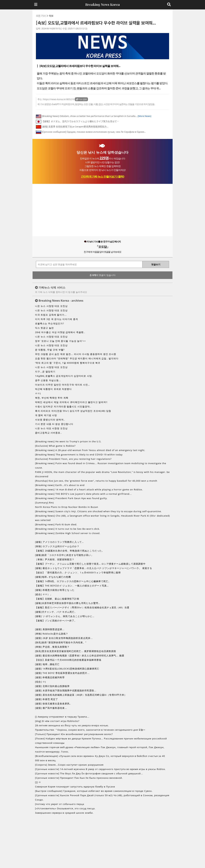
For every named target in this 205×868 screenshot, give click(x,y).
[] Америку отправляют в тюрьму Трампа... (62, 717)
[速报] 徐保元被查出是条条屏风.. (53, 704)
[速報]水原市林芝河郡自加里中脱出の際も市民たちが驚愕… (68, 603)
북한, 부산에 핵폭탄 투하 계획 (52, 398)
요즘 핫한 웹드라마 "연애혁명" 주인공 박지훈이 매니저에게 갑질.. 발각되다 (77, 358)
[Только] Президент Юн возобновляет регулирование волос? (74, 734)
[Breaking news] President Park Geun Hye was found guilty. (71, 498)
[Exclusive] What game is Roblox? (55, 446)
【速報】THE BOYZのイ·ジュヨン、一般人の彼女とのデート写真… (72, 586)
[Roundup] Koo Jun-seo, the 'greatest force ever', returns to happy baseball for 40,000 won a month (96, 481)
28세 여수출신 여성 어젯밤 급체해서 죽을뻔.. (60, 332)
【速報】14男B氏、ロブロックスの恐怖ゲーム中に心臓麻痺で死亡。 (73, 581)
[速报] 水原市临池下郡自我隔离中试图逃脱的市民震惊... (66, 690)
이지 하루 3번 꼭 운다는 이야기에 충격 (57, 319)
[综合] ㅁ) (40, 682)
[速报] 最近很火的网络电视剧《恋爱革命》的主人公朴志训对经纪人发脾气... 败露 (80, 655)
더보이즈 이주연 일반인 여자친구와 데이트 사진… (62, 385)
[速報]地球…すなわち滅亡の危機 (53, 577)
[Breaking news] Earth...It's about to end (60, 485)
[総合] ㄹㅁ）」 (44, 594)
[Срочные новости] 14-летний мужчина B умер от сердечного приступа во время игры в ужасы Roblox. (100, 769)
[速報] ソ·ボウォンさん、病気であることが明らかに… (65, 616)
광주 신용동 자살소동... (48, 380)
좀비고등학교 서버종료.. (48, 433)
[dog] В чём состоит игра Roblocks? (57, 721)
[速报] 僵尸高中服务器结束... (51, 708)
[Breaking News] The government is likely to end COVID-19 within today (79, 455)
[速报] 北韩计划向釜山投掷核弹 (52, 686)
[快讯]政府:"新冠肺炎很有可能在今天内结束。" (61, 642)
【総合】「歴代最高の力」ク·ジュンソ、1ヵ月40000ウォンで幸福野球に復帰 (78, 572)
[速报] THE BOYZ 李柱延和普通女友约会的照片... (62, 673)
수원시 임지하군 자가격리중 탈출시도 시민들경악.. (63, 406)
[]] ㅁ (38, 782)
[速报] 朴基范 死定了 (47, 699)
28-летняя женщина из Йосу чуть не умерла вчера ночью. (72, 725)
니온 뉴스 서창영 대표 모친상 (51, 306)
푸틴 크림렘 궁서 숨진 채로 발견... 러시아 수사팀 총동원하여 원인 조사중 (76, 354)
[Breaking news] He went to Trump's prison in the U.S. (68, 441)
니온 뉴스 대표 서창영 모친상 (51, 428)
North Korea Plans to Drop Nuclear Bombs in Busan (67, 507)
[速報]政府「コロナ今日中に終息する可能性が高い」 (64, 555)
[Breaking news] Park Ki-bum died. (56, 524)
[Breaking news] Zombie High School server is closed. (68, 533)
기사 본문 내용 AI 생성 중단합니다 (54, 424)
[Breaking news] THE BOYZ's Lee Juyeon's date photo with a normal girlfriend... (83, 494)
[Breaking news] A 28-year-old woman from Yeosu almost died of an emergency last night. (90, 450)
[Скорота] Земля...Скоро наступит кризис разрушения (69, 765)
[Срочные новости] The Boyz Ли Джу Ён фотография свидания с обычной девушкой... (89, 773)
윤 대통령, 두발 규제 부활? (50, 350)
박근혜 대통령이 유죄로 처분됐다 (53, 389)
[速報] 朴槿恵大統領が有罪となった (55, 590)
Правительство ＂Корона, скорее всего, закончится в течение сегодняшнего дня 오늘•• (90, 730)
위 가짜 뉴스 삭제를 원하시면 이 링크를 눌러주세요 (61, 292)
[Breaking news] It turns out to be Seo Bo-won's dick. (68, 529)
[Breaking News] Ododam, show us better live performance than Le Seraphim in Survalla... (96, 116)
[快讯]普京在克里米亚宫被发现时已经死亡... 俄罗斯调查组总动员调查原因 (76, 651)
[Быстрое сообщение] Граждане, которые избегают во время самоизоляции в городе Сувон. (94, 791)
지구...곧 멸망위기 (45, 372)
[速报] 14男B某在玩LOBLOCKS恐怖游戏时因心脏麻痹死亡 (67, 669)
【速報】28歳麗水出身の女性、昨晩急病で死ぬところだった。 (70, 551)
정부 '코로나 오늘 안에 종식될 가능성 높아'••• (60, 341)
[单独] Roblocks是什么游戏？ (52, 634)
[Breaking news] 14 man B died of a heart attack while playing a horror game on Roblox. (89, 489)
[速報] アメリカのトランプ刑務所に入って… (59, 542)
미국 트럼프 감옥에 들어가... (51, 315)
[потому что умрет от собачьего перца (60, 804)
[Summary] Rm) (44, 503)
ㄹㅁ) (38, 393)
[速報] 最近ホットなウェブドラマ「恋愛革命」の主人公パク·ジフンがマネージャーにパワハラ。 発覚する (94, 568)
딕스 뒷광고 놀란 (44, 328)
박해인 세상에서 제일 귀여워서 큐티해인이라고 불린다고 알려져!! (71, 402)
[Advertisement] (102, 210)
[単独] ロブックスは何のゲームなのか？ (57, 546)
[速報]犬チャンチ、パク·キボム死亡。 (56, 612)
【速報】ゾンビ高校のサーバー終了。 (56, 621)
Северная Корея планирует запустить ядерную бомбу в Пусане (75, 787)
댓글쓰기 (156, 264)
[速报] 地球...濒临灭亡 (47, 664)
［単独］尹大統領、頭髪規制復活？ (55, 559)
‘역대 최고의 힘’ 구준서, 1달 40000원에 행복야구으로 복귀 (68, 363)
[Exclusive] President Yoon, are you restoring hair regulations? (73, 459)
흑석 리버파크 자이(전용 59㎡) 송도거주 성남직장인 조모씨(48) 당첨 (73, 411)
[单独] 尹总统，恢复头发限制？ (52, 647)
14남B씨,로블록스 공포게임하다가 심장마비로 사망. (64, 376)
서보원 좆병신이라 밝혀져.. (50, 420)
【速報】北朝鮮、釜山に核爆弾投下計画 (57, 599)
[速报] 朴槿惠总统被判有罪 (50, 677)
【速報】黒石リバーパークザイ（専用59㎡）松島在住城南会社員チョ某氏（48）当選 (82, 607)
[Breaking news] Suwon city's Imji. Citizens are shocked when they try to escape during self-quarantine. (98, 511)
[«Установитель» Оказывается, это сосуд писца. (65, 808)
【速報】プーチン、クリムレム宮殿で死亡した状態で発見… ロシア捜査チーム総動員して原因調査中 (90, 564)
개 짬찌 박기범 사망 (46, 415)
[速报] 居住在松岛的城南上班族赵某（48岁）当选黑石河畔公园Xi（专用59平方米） (81, 695)
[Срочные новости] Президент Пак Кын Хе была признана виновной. (79, 778)
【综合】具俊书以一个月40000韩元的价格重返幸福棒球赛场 (68, 660)
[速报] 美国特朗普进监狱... (50, 629)
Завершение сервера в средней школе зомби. (64, 813)
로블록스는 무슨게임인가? (49, 323)
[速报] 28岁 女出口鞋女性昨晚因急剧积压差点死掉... (64, 638)
